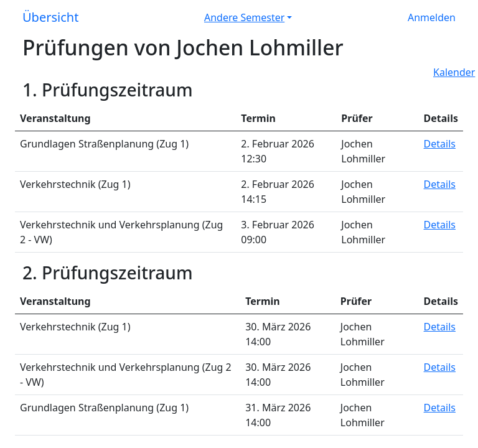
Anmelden (432, 17)
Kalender (454, 72)
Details (440, 144)
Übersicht (50, 17)
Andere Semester (244, 17)
